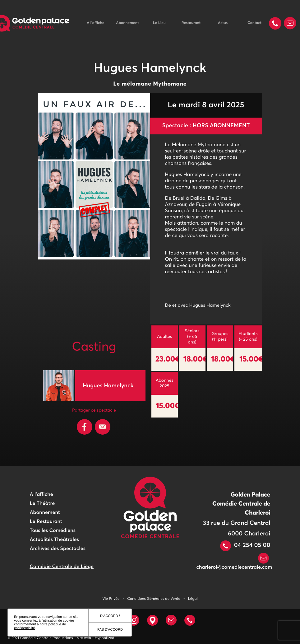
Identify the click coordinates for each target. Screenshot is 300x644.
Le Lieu (159, 23)
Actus (223, 23)
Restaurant (191, 23)
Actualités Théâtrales (54, 540)
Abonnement (127, 23)
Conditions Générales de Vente (154, 599)
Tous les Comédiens (53, 531)
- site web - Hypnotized (95, 638)
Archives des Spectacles (57, 549)
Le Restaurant (46, 522)
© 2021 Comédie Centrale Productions (40, 638)
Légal (193, 599)
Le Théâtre (42, 504)
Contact (254, 23)
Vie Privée (111, 599)
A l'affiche (95, 23)
